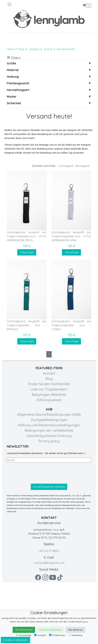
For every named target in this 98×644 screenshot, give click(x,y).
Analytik (40, 635)
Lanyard (34, 49)
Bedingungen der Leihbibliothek (49, 430)
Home (10, 49)
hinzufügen (27, 252)
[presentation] (32, 473)
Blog (49, 379)
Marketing (75, 635)
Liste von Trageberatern (49, 389)
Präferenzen (57, 635)
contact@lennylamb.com (49, 563)
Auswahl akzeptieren (50, 630)
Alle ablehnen (75, 630)
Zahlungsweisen (49, 400)
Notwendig (23, 635)
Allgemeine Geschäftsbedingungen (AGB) (49, 414)
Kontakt (49, 373)
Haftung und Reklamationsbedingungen (49, 425)
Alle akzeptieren (24, 630)
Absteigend (82, 166)
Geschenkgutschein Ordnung (49, 436)
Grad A (48, 49)
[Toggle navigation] (28, 4)
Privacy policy (49, 441)
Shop (21, 49)
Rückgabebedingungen (49, 420)
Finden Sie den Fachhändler (49, 384)
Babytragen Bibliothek (49, 395)
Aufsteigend (66, 166)
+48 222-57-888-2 (49, 551)
